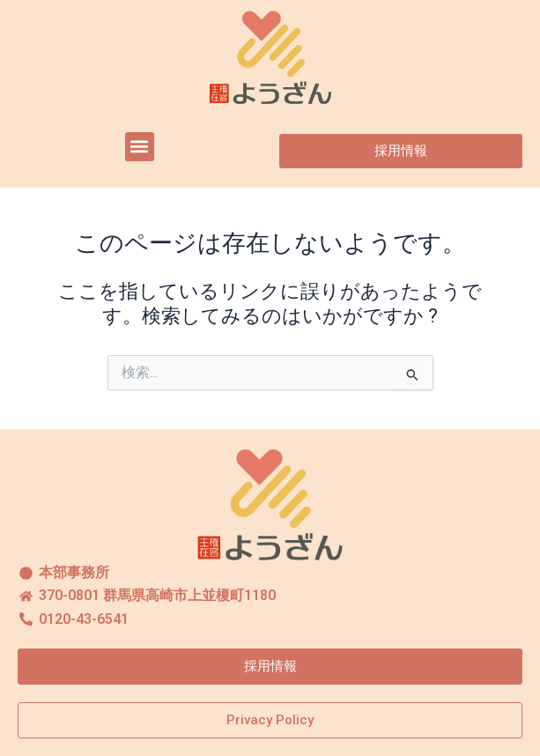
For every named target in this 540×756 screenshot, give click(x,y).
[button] (140, 147)
